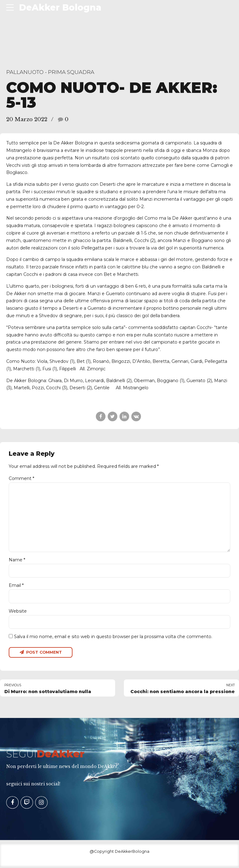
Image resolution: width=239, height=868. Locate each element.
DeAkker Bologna (60, 7)
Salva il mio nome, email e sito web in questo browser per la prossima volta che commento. (113, 637)
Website (18, 612)
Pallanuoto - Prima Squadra (50, 72)
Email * (16, 586)
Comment (21, 478)
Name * (17, 560)
